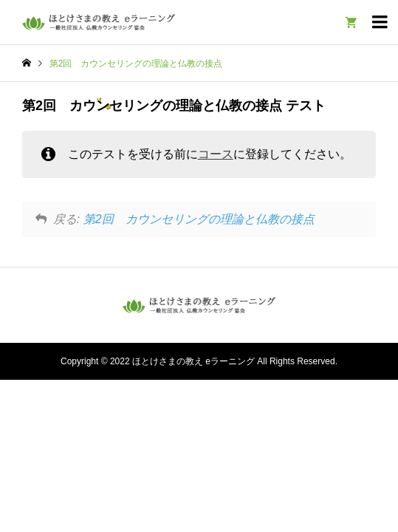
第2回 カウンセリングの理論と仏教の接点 (199, 219)
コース (216, 154)
